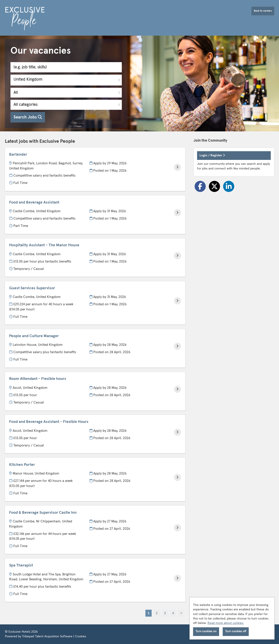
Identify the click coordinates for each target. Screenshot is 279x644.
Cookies (81, 636)
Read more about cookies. (226, 623)
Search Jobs (28, 117)
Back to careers (263, 11)
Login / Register (212, 155)
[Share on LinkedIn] (229, 186)
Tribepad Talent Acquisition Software (47, 636)
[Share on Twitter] (214, 186)
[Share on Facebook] (200, 186)
